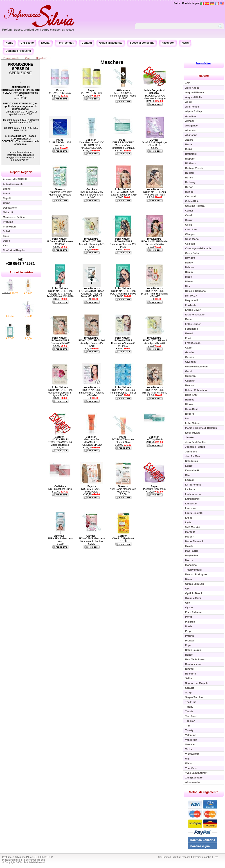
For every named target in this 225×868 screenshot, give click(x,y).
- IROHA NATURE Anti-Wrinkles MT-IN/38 (155, 192)
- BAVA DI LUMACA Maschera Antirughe (155, 94)
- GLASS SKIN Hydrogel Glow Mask (155, 142)
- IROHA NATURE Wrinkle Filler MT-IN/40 (155, 390)
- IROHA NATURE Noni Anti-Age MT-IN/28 (154, 340)
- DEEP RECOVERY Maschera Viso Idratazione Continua (123, 144)
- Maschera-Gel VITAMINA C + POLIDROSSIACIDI (92, 441)
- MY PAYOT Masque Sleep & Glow (123, 439)
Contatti (87, 43)
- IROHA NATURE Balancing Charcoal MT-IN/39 (123, 243)
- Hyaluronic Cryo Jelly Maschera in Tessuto (60, 192)
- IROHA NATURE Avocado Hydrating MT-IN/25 (92, 243)
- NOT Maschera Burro (60, 488)
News (185, 43)
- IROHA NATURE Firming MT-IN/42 (60, 340)
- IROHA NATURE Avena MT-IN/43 (60, 241)
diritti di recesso (182, 857)
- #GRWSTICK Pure (92, 92)
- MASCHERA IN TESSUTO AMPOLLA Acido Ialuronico (60, 441)
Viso (28, 58)
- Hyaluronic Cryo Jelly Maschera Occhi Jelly (92, 192)
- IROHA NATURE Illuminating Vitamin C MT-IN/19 (123, 342)
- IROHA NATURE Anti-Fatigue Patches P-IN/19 (123, 192)
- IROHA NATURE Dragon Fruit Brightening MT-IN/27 (155, 292)
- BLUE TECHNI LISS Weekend (60, 142)
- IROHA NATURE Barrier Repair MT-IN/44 (155, 241)
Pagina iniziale (11, 58)
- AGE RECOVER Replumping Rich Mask (123, 93)
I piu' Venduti (66, 43)
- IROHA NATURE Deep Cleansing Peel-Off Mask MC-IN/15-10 (91, 292)
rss (217, 857)
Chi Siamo (27, 43)
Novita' (46, 43)
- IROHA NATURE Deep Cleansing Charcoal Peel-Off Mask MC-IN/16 (60, 292)
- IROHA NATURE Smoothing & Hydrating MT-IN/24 (91, 391)
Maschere (42, 58)
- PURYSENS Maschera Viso (60, 538)
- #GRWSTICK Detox (60, 92)
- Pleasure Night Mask (155, 488)
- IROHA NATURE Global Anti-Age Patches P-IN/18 (92, 342)
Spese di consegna (142, 43)
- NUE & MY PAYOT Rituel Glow (92, 489)
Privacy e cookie (203, 857)
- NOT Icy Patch (154, 438)
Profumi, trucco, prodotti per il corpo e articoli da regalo (38, 30)
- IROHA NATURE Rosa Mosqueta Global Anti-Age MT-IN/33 (60, 391)
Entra (177, 3)
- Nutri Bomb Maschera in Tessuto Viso (123, 489)
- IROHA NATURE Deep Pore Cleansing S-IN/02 (123, 291)
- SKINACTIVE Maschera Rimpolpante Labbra (92, 538)
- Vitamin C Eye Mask (123, 537)
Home (9, 43)
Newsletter (204, 63)
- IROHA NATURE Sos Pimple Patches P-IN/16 (123, 390)
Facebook (168, 43)
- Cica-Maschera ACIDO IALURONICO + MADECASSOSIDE (91, 144)
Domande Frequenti (18, 51)
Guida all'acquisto (111, 43)
